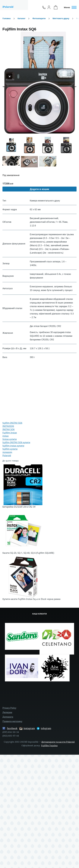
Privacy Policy (9, 708)
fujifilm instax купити (13, 446)
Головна (6, 18)
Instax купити (10, 439)
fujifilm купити (10, 449)
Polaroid (7, 455)
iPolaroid (8, 7)
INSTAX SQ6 (8, 429)
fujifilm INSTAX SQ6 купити (16, 442)
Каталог (22, 18)
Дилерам (7, 712)
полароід (7, 452)
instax (6, 436)
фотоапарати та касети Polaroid (58, 742)
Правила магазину (12, 721)
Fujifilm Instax (10, 433)
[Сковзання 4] (42, 599)
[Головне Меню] (69, 7)
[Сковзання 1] (37, 599)
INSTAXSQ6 (8, 426)
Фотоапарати (39, 18)
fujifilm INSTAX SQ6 (12, 423)
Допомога (8, 717)
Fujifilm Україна (49, 745)
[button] (40, 83)
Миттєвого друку (61, 18)
